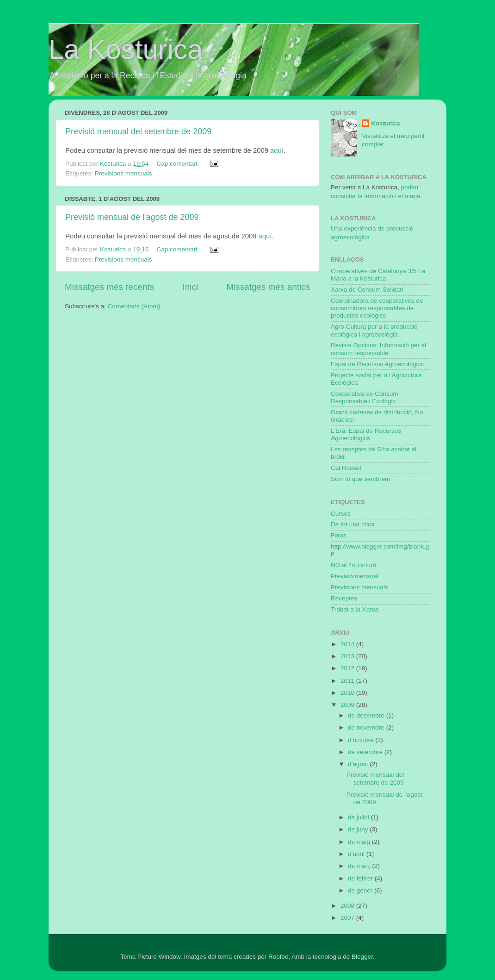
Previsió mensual (355, 576)
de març (360, 866)
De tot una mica (353, 524)
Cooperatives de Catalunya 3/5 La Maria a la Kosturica (378, 275)
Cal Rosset (346, 468)
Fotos (339, 535)
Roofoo (278, 957)
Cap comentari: (178, 164)
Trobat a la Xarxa (355, 609)
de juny (359, 829)
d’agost (359, 764)
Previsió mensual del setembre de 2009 (138, 131)
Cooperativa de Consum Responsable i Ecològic (365, 397)
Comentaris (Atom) (134, 306)
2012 (348, 668)
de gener (361, 890)
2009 (348, 705)
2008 (348, 906)
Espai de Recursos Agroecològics (377, 364)
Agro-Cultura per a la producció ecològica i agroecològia (374, 330)
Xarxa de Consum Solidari (367, 290)
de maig (360, 842)
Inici (191, 287)
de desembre (367, 715)
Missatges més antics (268, 287)
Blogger (362, 957)
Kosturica (385, 123)
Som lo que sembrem (360, 479)
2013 (348, 656)
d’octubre (362, 740)
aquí (277, 150)
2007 (348, 918)
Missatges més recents (109, 287)
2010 (348, 693)
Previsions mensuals (124, 173)
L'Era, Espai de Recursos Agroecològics (366, 434)
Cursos (341, 514)
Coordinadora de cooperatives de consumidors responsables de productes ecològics (377, 308)
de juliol (359, 817)
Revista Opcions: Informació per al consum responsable (378, 349)
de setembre (366, 752)
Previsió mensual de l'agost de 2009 (132, 217)
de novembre (367, 727)
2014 (348, 644)
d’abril (357, 854)
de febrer (361, 878)
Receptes (344, 598)
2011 (348, 681)
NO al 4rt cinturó (353, 565)
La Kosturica (126, 49)
